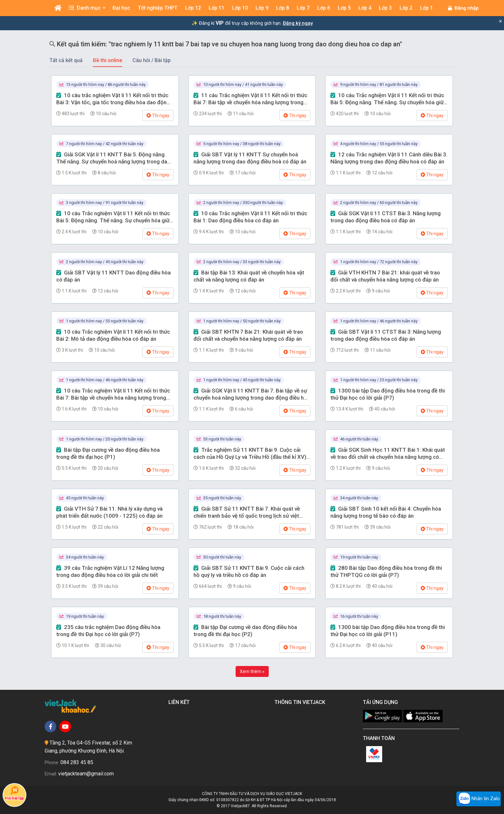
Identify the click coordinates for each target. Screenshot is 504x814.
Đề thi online (108, 60)
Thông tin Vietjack (301, 702)
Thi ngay (158, 116)
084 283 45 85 (77, 762)
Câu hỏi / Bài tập (152, 60)
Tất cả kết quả (66, 60)
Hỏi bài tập (15, 793)
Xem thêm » (252, 671)
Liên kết (180, 702)
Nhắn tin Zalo (479, 799)
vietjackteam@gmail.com (86, 774)
